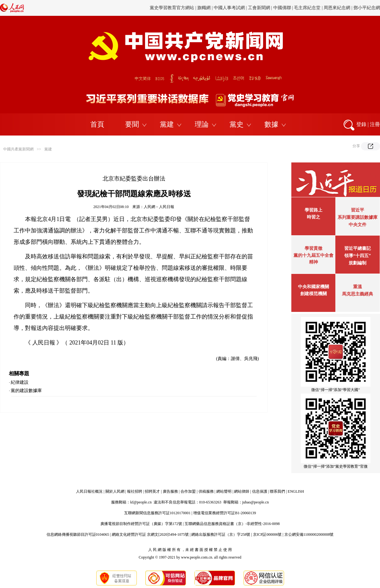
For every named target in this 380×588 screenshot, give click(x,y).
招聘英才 (152, 491)
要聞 (132, 124)
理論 (202, 124)
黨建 (167, 124)
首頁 (97, 124)
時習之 (313, 217)
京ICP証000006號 (267, 534)
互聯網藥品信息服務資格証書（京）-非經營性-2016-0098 (232, 524)
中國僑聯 (282, 8)
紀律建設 (20, 382)
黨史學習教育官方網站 (173, 8)
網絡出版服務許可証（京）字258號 (221, 534)
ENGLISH (296, 491)
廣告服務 (170, 491)
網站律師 (242, 491)
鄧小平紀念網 (367, 8)
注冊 (375, 124)
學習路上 (313, 210)
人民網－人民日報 (159, 207)
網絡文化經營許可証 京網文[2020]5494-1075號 (150, 534)
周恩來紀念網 (337, 8)
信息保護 (260, 491)
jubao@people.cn (256, 502)
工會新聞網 (259, 8)
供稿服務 (206, 491)
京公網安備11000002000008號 (309, 534)
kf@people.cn (141, 502)
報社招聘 (135, 491)
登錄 (361, 124)
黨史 (237, 124)
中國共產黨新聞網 (18, 149)
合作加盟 (188, 491)
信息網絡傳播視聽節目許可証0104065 (78, 534)
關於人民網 (115, 491)
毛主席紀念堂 (307, 8)
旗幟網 (204, 8)
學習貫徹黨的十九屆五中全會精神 (313, 255)
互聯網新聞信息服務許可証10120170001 (157, 513)
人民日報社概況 (89, 491)
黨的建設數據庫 (26, 391)
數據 (271, 124)
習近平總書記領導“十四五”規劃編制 (358, 256)
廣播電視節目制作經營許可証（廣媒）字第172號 (141, 524)
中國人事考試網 (229, 8)
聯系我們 (277, 491)
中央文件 (358, 225)
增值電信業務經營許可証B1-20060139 (225, 513)
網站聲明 (224, 491)
